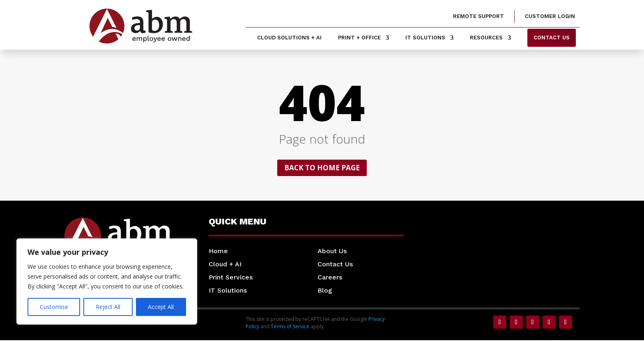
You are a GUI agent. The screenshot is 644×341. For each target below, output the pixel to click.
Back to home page (322, 168)
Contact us (552, 38)
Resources (486, 38)
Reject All (108, 307)
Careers (330, 278)
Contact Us (335, 265)
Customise (54, 307)
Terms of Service (290, 327)
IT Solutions (425, 38)
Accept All (161, 307)
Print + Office (359, 38)
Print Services (231, 278)
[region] (107, 281)
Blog (325, 291)
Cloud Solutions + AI (289, 38)
